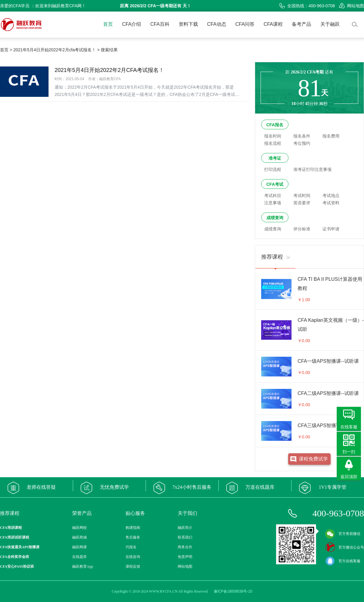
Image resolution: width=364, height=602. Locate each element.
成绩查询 (275, 218)
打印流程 (273, 169)
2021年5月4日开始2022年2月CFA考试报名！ (109, 70)
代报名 (131, 547)
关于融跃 (330, 24)
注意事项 (273, 203)
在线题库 (79, 557)
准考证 (275, 158)
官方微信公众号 (345, 547)
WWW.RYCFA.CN (163, 591)
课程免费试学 (313, 459)
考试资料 (331, 203)
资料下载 (188, 24)
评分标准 (302, 229)
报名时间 (273, 136)
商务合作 (185, 547)
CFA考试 (275, 184)
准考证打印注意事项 (312, 169)
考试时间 (302, 196)
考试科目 (273, 196)
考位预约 (302, 143)
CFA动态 (217, 24)
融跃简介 (185, 528)
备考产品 (302, 24)
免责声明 (185, 557)
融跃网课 (79, 547)
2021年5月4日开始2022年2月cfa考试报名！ (55, 50)
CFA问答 (245, 24)
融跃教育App (83, 566)
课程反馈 (133, 566)
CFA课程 (273, 24)
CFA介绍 (131, 24)
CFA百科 (160, 24)
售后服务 (133, 537)
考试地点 (331, 196)
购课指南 (133, 528)
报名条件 (302, 136)
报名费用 (331, 136)
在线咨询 (133, 557)
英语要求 (302, 203)
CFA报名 (275, 125)
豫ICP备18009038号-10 (233, 591)
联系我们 (185, 537)
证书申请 (331, 229)
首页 (108, 24)
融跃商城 (79, 537)
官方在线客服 (343, 561)
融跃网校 (79, 528)
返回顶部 (349, 477)
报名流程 (273, 143)
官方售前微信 (343, 534)
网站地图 (352, 6)
